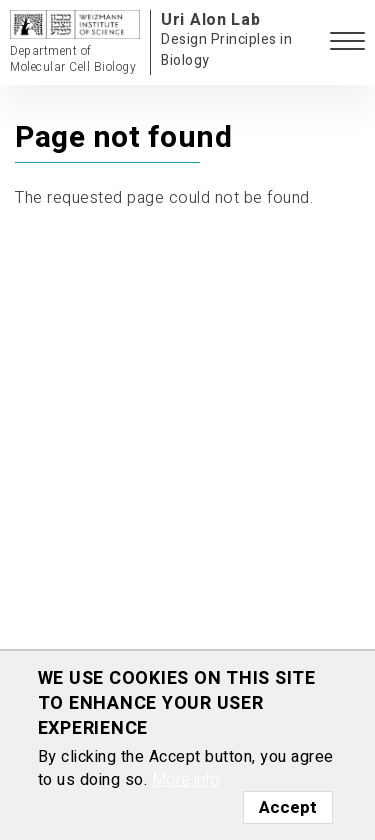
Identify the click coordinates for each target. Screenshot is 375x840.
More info (186, 780)
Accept (288, 807)
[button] (347, 42)
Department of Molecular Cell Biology (73, 59)
